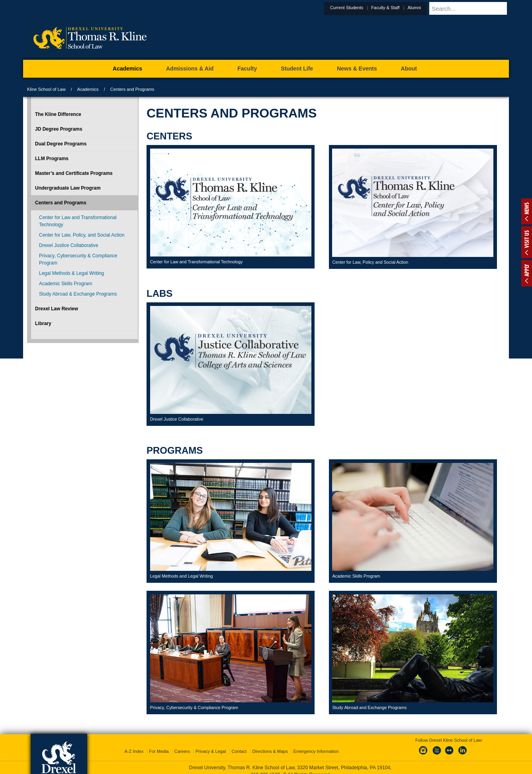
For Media (159, 744)
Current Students (366, 8)
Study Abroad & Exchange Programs (78, 294)
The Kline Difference (58, 114)
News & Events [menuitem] (357, 69)
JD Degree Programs (59, 129)
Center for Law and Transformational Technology (78, 221)
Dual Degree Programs (61, 144)
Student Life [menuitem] (297, 69)
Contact (239, 744)
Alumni (434, 8)
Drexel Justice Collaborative (69, 245)
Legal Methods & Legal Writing (71, 273)
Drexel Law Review (57, 309)
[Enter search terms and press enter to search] (479, 8)
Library (43, 323)
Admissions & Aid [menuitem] (190, 69)
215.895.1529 (266, 768)
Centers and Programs (61, 203)
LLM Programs (52, 159)
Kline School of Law (46, 89)
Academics (88, 89)
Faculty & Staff (405, 8)
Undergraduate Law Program (68, 188)
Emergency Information (316, 744)
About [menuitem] (409, 69)
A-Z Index (134, 744)
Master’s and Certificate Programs (74, 173)
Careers (182, 744)
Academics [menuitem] (127, 69)
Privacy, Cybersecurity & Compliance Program (78, 259)
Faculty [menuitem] (247, 69)
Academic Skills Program (66, 284)
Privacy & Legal (211, 744)
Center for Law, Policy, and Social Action (82, 235)
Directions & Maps (270, 744)
